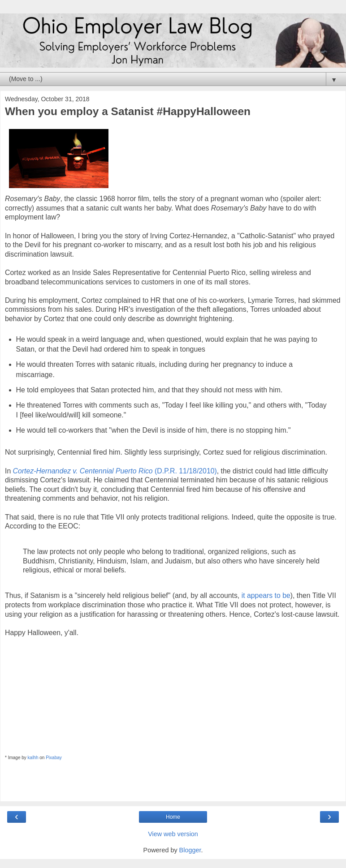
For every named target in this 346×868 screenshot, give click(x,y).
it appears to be (266, 595)
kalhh (33, 758)
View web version (173, 834)
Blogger (190, 850)
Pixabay (54, 758)
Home (173, 817)
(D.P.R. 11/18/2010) (115, 471)
